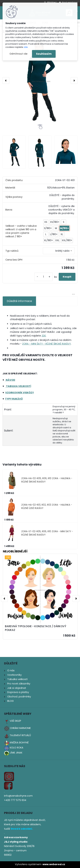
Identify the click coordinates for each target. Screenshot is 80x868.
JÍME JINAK (16, 753)
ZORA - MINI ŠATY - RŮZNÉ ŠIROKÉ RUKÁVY (47, 344)
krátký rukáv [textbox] (63, 251)
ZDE (44, 336)
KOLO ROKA (17, 748)
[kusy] (43, 277)
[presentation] (6, 81)
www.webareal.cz (54, 864)
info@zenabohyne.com (18, 796)
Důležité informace (19, 301)
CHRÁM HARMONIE (20, 728)
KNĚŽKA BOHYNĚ (19, 743)
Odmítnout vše (18, 54)
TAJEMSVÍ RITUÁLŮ (20, 735)
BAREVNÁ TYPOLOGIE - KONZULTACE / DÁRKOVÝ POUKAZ (36, 628)
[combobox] (59, 251)
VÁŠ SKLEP (15, 721)
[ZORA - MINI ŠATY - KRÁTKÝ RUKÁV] (40, 81)
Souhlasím (44, 54)
